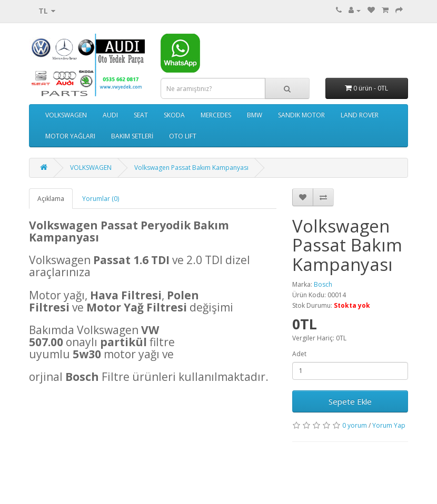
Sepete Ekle (350, 401)
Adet (299, 354)
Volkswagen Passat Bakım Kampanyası (191, 168)
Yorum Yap (389, 425)
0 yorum (355, 425)
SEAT (141, 115)
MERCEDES (216, 115)
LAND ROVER (360, 115)
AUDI (110, 115)
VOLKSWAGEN (66, 115)
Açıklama (51, 199)
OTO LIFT (183, 136)
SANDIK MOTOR (301, 115)
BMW (255, 115)
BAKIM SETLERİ (132, 136)
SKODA (174, 115)
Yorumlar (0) (101, 199)
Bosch (323, 284)
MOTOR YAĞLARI (70, 136)
